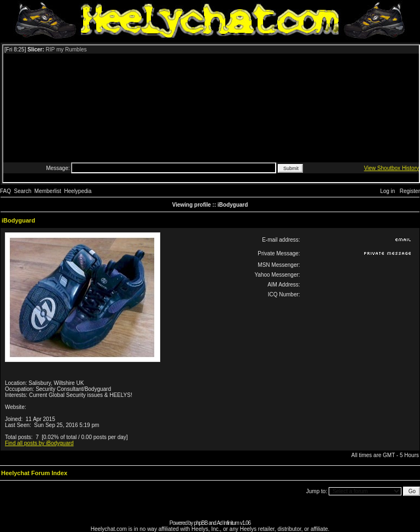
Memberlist (48, 191)
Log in (387, 191)
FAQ (5, 191)
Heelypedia (78, 191)
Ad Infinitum (228, 523)
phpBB (200, 523)
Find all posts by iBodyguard (39, 443)
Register (410, 191)
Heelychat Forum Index (34, 473)
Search (23, 191)
